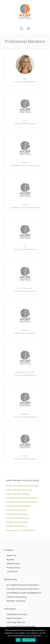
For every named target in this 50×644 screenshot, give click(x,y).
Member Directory (16, 601)
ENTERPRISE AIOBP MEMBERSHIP (24, 593)
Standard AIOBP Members (19, 506)
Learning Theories (16, 622)
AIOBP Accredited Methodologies (23, 486)
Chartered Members (17, 597)
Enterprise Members (16, 510)
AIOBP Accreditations (17, 526)
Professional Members (17, 514)
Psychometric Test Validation (21, 530)
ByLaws (10, 559)
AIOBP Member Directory (19, 490)
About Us (11, 555)
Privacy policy (29, 640)
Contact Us (12, 571)
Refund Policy (13, 563)
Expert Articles (14, 618)
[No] (46, 636)
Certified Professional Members (22, 502)
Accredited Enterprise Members (22, 498)
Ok (18, 640)
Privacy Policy (13, 567)
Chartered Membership (18, 494)
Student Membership (17, 522)
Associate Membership (17, 518)
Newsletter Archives (17, 614)
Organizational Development (21, 626)
